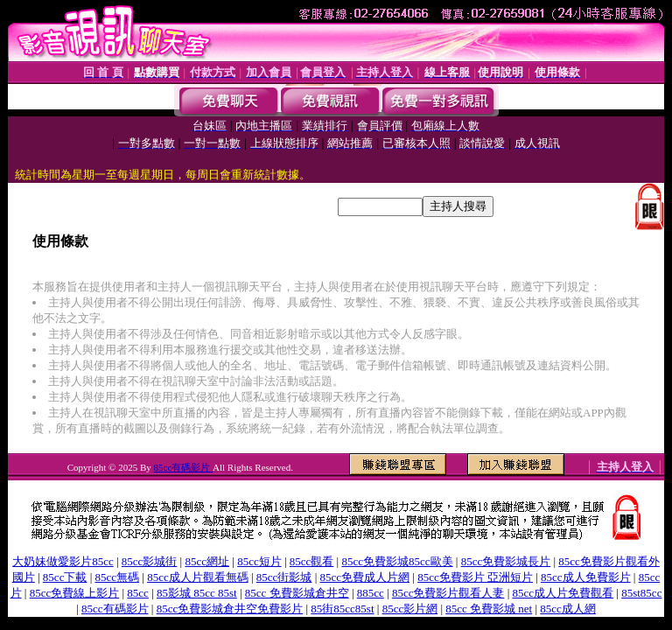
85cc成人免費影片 (586, 577)
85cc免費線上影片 (75, 593)
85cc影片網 (410, 609)
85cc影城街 (150, 561)
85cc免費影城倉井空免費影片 (230, 609)
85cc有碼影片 (184, 467)
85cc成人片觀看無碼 (198, 577)
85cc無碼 (118, 577)
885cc (371, 593)
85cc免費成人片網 (364, 577)
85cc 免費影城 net (489, 609)
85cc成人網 (568, 609)
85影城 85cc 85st (197, 593)
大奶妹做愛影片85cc (63, 561)
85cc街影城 (284, 577)
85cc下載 (65, 577)
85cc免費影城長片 (506, 561)
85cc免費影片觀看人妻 (448, 593)
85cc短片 (259, 561)
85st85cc (641, 593)
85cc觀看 (312, 561)
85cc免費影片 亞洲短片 (475, 577)
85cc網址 (207, 561)
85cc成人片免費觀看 (563, 593)
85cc (138, 593)
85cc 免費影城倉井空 (297, 593)
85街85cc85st (342, 609)
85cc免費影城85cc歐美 (397, 561)
